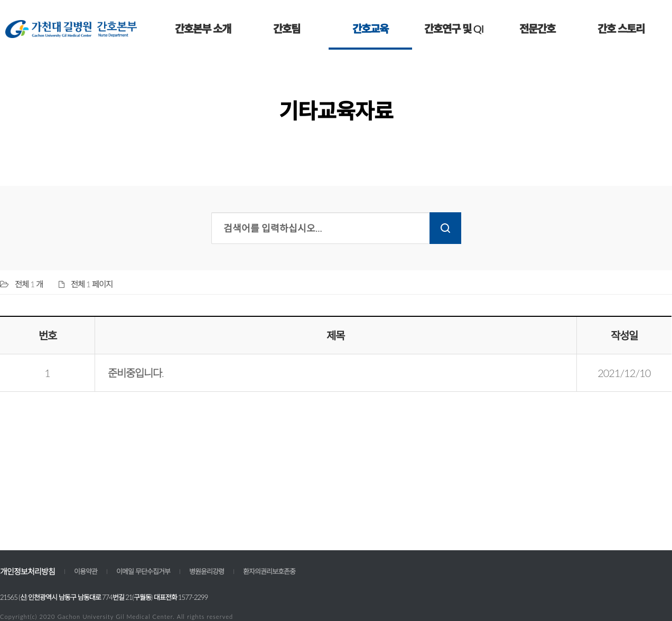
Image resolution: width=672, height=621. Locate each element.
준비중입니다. (136, 373)
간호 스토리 (621, 29)
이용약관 (86, 571)
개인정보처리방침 (27, 571)
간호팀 (287, 29)
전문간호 (537, 29)
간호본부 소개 (203, 29)
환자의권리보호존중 (269, 571)
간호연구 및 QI (454, 29)
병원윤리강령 (207, 571)
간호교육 (370, 29)
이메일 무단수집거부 (143, 571)
